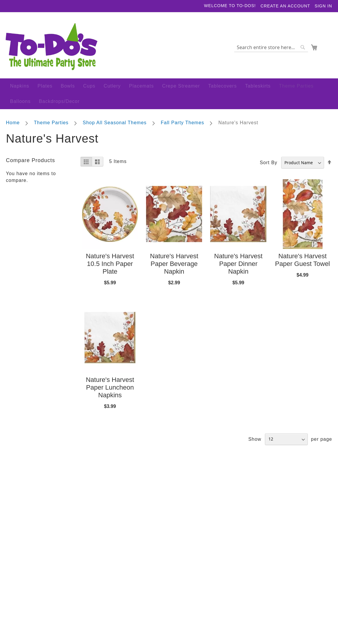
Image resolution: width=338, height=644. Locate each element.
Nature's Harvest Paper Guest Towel (302, 262)
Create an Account (285, 6)
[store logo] (52, 49)
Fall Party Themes (183, 124)
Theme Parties (52, 124)
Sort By (269, 164)
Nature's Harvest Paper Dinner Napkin (238, 266)
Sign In (323, 6)
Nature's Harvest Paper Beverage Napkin (174, 266)
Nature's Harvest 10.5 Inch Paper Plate (110, 266)
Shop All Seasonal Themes (116, 124)
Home (14, 124)
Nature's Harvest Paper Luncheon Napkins (110, 389)
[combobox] (271, 49)
